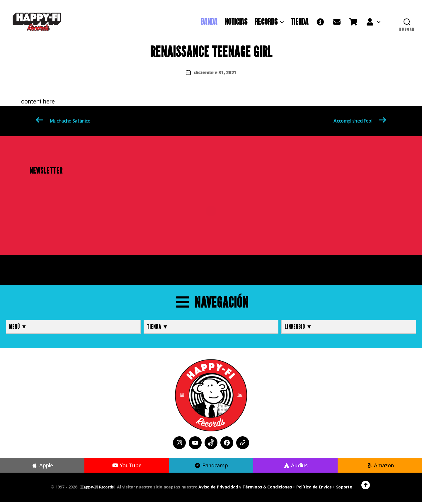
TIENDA (300, 23)
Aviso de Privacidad (218, 489)
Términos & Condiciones (267, 489)
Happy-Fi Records (97, 489)
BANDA (209, 23)
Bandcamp (211, 467)
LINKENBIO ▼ (298, 329)
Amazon (380, 467)
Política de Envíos (314, 489)
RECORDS (266, 23)
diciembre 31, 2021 (215, 74)
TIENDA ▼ (158, 329)
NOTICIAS (236, 23)
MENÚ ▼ (18, 329)
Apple (42, 467)
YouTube (126, 467)
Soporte (344, 489)
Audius (295, 467)
